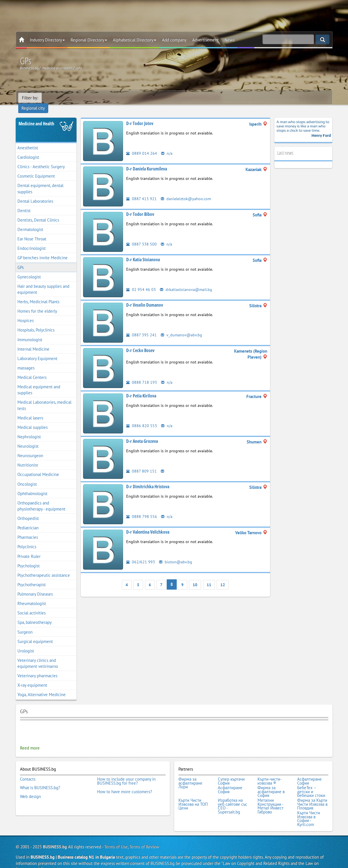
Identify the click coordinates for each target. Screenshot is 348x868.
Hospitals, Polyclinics (36, 323)
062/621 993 (141, 554)
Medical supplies (33, 420)
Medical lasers (30, 410)
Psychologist (29, 558)
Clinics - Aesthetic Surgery (41, 159)
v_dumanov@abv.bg (182, 327)
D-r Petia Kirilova (141, 388)
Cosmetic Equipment (36, 168)
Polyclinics (27, 539)
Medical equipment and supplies (39, 382)
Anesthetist (28, 140)
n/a (167, 145)
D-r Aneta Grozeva (142, 433)
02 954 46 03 (141, 282)
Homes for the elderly (37, 303)
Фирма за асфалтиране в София (271, 782)
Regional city (57, 98)
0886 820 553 (142, 418)
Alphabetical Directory (134, 40)
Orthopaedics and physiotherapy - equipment (41, 498)
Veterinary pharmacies (37, 668)
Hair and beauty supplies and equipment (43, 282)
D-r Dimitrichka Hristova (148, 479)
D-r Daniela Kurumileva (147, 161)
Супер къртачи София (231, 773)
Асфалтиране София (309, 773)
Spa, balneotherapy (35, 615)
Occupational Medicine (38, 467)
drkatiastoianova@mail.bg (186, 282)
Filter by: (30, 98)
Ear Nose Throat (32, 231)
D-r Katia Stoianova (143, 252)
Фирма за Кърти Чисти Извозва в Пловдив (312, 794)
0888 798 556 (142, 509)
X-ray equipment (32, 677)
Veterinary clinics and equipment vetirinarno (38, 656)
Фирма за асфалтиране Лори (190, 775)
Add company (174, 40)
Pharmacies (28, 530)
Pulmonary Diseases (35, 586)
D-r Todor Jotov (140, 116)
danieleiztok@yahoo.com (187, 191)
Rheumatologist (32, 596)
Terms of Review (144, 835)
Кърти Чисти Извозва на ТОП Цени (193, 794)
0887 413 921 (141, 191)
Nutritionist (28, 457)
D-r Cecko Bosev (140, 343)
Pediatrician (28, 520)
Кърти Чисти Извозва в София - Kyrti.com (309, 807)
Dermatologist (30, 222)
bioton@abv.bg (176, 554)
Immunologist (30, 332)
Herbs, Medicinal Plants (38, 294)
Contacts (28, 771)
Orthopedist (28, 511)
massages (26, 360)
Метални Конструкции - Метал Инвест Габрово (270, 796)
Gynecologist (29, 269)
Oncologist (27, 476)
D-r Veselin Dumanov (145, 297)
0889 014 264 (142, 145)
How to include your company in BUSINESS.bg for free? (126, 773)
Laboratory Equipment (37, 351)
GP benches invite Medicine (43, 250)
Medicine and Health (36, 116)
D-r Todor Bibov (140, 206)
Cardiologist (28, 149)
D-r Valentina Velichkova (148, 524)
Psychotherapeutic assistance (44, 567)
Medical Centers (32, 370)
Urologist (26, 643)
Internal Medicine (33, 341)
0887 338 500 (141, 236)
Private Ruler (29, 549)
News (229, 40)
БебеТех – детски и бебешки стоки (311, 782)
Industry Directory (47, 40)
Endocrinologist (32, 241)
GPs (21, 260)
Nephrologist (29, 429)
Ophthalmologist (32, 486)
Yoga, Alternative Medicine (42, 687)
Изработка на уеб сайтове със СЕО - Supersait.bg (233, 796)
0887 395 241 (141, 327)
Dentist (24, 203)
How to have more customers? (125, 783)
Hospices (26, 313)
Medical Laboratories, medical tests (44, 398)
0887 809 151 (141, 463)
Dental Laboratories (35, 193)
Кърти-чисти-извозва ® (269, 773)
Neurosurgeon (30, 448)
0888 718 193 (142, 374)
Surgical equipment (35, 634)
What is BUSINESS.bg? (40, 779)
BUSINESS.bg (55, 835)
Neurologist (28, 438)
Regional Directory (89, 40)
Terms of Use (116, 835)
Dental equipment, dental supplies (40, 181)
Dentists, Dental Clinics (38, 212)
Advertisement (205, 40)
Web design (30, 786)
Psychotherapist (32, 577)
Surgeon (25, 624)
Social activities (32, 605)
